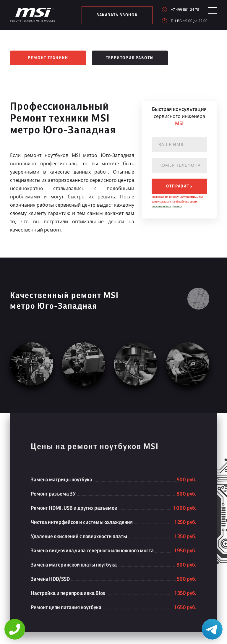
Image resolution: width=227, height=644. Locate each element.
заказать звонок (115, 15)
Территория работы (130, 58)
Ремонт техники (48, 58)
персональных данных (167, 206)
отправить (179, 186)
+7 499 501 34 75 (180, 9)
